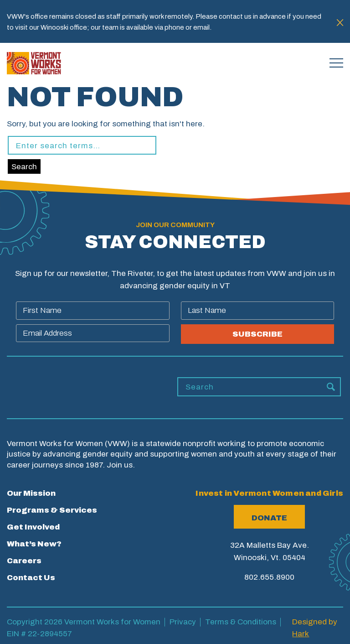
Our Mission (31, 493)
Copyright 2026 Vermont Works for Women (84, 622)
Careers (24, 561)
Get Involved (33, 527)
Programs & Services (52, 510)
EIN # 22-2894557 (39, 634)
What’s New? (34, 544)
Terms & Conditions (241, 622)
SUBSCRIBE (257, 334)
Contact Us (31, 578)
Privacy (183, 622)
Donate (269, 518)
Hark (301, 634)
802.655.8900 (269, 577)
